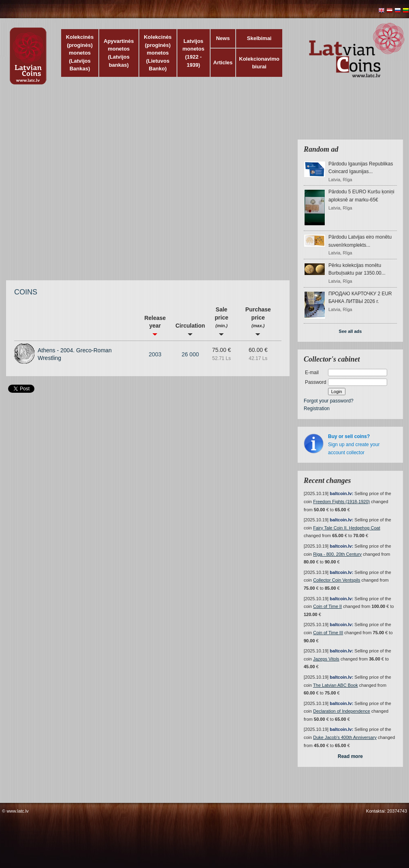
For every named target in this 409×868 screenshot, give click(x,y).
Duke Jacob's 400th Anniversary (345, 737)
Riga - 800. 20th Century (337, 554)
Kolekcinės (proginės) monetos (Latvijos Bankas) (80, 53)
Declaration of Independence (342, 711)
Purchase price (258, 321)
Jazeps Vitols (326, 659)
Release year (155, 325)
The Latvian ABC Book (336, 685)
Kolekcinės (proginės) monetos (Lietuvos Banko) (158, 53)
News (223, 38)
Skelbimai (259, 38)
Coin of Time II (327, 606)
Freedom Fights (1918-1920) (341, 502)
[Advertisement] (92, 186)
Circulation (190, 329)
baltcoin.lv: (341, 493)
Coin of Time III (328, 633)
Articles (223, 62)
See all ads (350, 331)
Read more (350, 756)
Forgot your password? (329, 401)
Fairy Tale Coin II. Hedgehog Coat (347, 528)
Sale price (221, 321)
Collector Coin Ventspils (337, 580)
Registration (317, 409)
